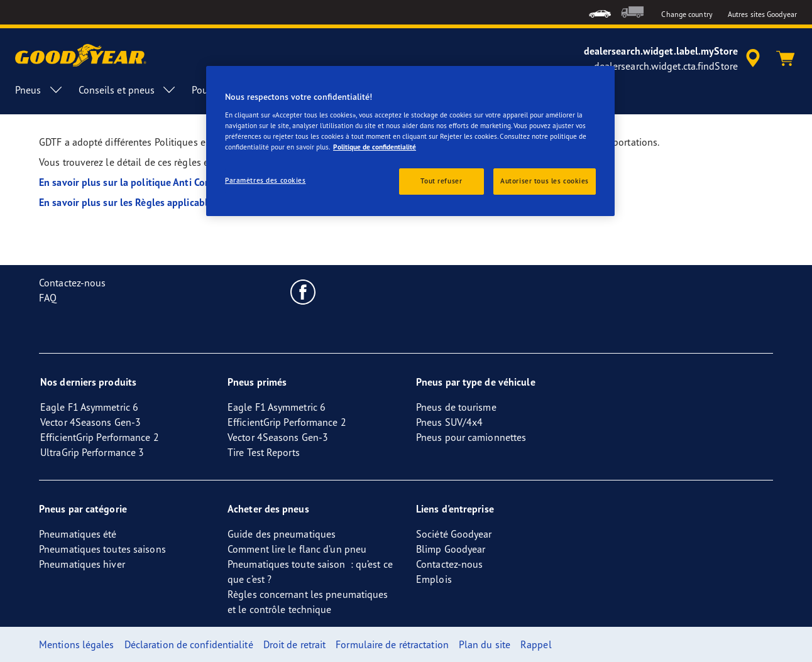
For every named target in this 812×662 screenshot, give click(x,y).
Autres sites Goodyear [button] (762, 14)
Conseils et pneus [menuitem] (128, 90)
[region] (410, 141)
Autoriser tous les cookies (545, 181)
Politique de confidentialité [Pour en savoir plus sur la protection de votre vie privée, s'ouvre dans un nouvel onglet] (375, 147)
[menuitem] (600, 12)
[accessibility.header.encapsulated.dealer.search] (674, 58)
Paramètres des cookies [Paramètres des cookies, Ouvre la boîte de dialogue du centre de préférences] (266, 180)
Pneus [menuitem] (39, 90)
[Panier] (786, 58)
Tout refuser (441, 181)
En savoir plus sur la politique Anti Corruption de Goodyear (170, 182)
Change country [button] (687, 14)
